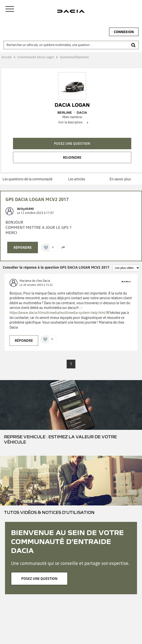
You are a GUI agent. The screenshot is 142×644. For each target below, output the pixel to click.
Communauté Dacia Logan (36, 57)
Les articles (77, 179)
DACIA (82, 112)
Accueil (7, 57)
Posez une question (72, 144)
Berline (65, 112)
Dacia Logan (72, 105)
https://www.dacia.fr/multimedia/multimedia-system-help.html (58, 313)
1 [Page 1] (71, 364)
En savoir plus (120, 179)
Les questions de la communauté (27, 179)
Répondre (23, 248)
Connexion (124, 32)
